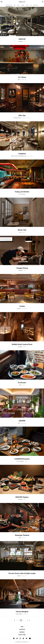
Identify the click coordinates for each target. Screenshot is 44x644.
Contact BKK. (22, 635)
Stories (23, 5)
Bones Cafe (22, 230)
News (27, 5)
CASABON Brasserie (22, 459)
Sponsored (42, 493)
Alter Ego (22, 115)
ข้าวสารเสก (22, 383)
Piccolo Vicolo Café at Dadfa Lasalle (22, 573)
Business (22, 632)
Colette (22, 306)
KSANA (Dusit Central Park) (22, 344)
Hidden (24, 347)
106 (27, 620)
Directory (36, 5)
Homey (24, 232)
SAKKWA (22, 421)
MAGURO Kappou (22, 497)
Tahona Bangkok (22, 612)
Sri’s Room (22, 77)
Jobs (22, 627)
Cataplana (22, 154)
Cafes (14, 5)
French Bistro (24, 309)
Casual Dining (24, 80)
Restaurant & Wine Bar (26, 118)
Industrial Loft (24, 576)
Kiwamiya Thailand (22, 535)
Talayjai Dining (22, 268)
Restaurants (9, 5)
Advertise (22, 629)
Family (24, 385)
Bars (18, 5)
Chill (25, 271)
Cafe (25, 42)
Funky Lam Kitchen (22, 192)
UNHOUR (22, 39)
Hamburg (24, 538)
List (31, 5)
